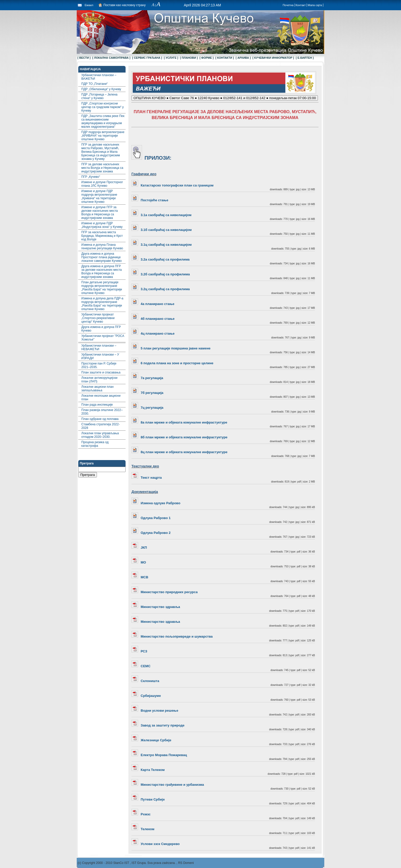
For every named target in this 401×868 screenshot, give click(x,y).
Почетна (288, 5)
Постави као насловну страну (125, 5)
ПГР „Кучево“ (91, 177)
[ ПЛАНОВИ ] (189, 58)
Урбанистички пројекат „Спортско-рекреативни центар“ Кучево (98, 318)
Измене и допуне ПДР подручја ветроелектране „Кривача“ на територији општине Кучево (99, 196)
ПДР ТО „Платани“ (94, 84)
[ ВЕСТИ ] (84, 58)
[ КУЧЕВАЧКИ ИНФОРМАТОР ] (273, 58)
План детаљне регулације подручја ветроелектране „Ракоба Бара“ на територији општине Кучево (102, 288)
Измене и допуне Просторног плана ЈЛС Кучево (102, 184)
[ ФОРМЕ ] (207, 58)
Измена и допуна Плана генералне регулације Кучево (102, 247)
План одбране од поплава (100, 419)
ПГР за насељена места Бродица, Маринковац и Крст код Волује (102, 236)
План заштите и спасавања (101, 372)
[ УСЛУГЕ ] (171, 58)
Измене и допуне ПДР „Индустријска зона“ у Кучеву (102, 225)
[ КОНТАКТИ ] (225, 58)
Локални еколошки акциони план (101, 397)
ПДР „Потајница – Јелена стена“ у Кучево (99, 96)
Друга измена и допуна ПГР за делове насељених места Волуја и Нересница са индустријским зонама (102, 272)
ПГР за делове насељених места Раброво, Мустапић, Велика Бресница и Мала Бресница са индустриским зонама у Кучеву (101, 152)
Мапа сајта (315, 5)
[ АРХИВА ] (243, 58)
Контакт (301, 5)
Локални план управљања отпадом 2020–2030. (100, 435)
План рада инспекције (97, 405)
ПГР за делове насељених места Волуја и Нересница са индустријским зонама (102, 168)
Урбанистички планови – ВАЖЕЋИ (99, 77)
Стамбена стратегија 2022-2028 (101, 426)
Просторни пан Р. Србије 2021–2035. (99, 365)
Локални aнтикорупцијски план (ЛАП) (99, 380)
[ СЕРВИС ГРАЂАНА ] (147, 58)
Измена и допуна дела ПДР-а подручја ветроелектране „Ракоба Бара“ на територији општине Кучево (102, 304)
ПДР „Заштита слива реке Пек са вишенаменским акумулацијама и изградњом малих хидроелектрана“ (103, 121)
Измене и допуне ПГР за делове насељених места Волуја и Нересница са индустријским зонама (99, 213)
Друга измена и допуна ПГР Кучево (101, 329)
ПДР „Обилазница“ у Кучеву (101, 89)
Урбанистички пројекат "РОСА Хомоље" (103, 338)
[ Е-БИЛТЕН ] (305, 58)
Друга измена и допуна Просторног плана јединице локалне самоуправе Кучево (102, 257)
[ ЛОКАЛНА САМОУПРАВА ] (111, 58)
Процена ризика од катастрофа (95, 444)
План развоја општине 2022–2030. (102, 412)
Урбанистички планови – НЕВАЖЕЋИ (99, 347)
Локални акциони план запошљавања (97, 389)
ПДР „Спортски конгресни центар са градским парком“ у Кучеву (103, 107)
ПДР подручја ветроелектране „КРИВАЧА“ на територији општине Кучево (103, 136)
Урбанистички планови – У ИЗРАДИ (100, 356)
